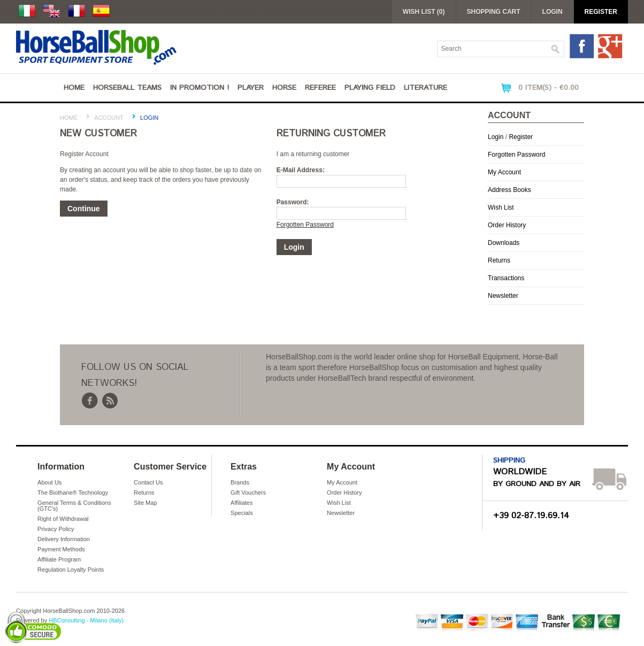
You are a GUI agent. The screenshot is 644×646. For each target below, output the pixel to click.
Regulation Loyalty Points (71, 570)
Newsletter (503, 296)
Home (74, 88)
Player (251, 88)
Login (553, 12)
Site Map (145, 503)
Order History (507, 225)
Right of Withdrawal (63, 519)
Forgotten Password (516, 155)
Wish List (501, 207)
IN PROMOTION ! (200, 88)
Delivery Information (64, 539)
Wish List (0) (424, 12)
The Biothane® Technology (73, 493)
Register (601, 12)
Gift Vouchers (248, 493)
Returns (499, 260)
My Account (504, 172)
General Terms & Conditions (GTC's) (74, 506)
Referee (320, 88)
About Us (49, 482)
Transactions (506, 278)
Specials (242, 513)
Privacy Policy (56, 529)
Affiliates (241, 503)
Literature (425, 88)
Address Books (509, 190)
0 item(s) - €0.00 (549, 88)
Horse (284, 88)
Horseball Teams (127, 88)
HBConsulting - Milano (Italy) (86, 620)
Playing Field (370, 88)
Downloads (504, 243)
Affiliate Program (59, 559)
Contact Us (148, 482)
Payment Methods (61, 549)
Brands (240, 482)
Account (109, 118)
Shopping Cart (494, 12)
